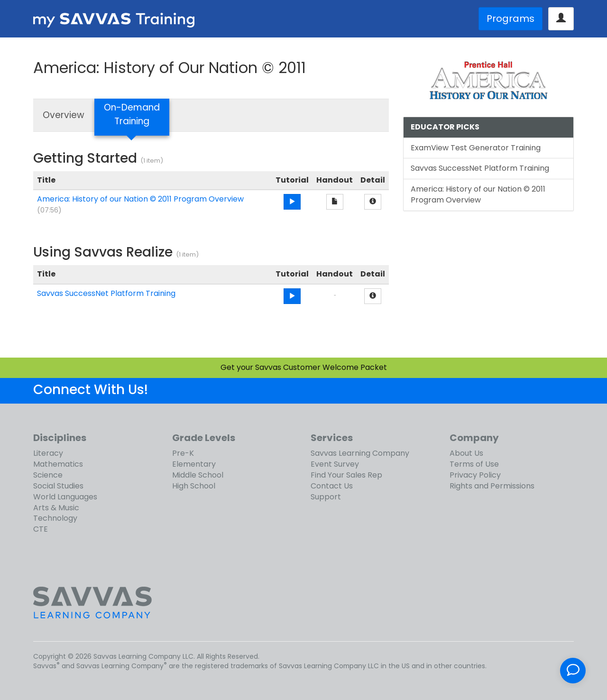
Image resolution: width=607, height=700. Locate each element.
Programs (510, 18)
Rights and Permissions (492, 486)
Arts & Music (56, 508)
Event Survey (335, 464)
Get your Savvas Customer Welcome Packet (304, 367)
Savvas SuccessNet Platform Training (106, 293)
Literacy (48, 453)
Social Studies (58, 486)
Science (48, 475)
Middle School (198, 475)
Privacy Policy (475, 475)
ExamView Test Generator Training (476, 148)
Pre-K (183, 453)
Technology (55, 518)
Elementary (194, 464)
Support (326, 497)
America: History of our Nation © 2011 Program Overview (140, 199)
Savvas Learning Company (360, 453)
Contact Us (332, 486)
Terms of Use (474, 464)
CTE (41, 529)
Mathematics (58, 464)
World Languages (65, 497)
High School (194, 486)
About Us (466, 453)
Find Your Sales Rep (346, 475)
